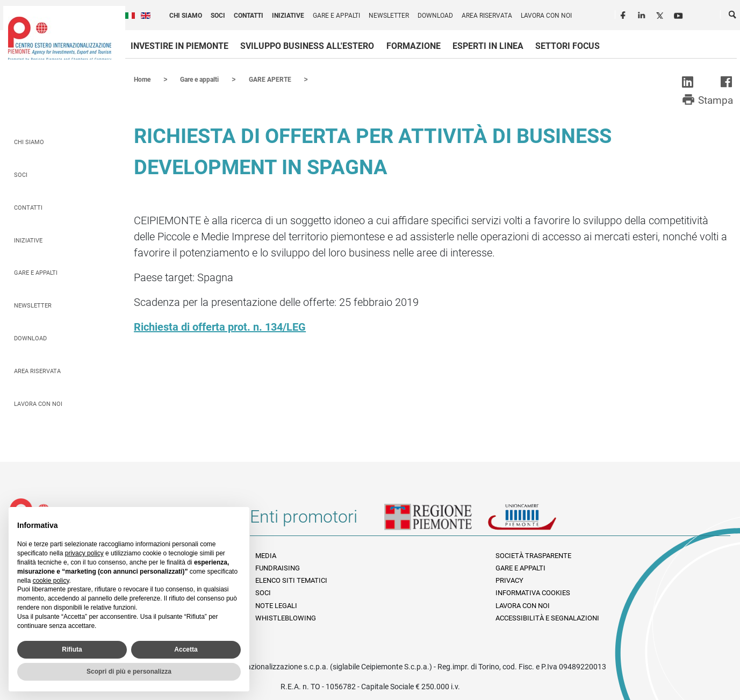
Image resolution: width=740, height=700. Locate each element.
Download (435, 16)
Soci (218, 16)
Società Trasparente (533, 555)
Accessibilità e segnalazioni (547, 617)
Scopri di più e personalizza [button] (129, 672)
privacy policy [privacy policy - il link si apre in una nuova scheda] (84, 553)
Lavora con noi (546, 16)
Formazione (414, 46)
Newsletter (389, 16)
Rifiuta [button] (72, 649)
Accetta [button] (186, 649)
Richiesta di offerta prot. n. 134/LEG (220, 326)
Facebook (624, 14)
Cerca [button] (733, 17)
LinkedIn (643, 14)
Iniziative (288, 16)
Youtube (679, 14)
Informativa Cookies (533, 592)
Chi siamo (186, 16)
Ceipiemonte (60, 38)
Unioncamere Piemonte (537, 520)
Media (266, 555)
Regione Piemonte (436, 520)
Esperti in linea (488, 46)
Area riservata (487, 16)
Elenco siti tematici (291, 580)
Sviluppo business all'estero (307, 46)
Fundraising (278, 567)
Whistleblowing (286, 617)
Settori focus (567, 46)
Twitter (661, 14)
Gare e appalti (336, 16)
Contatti (249, 16)
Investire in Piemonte (179, 46)
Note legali (276, 605)
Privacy (509, 580)
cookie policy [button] (51, 581)
